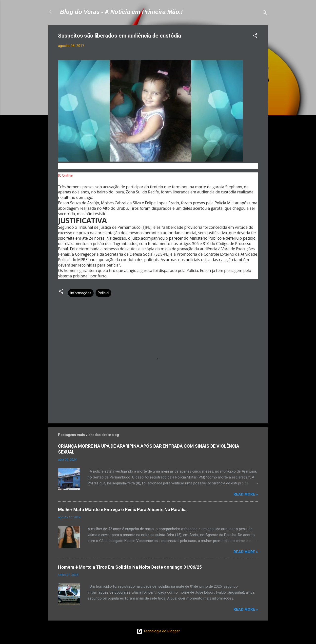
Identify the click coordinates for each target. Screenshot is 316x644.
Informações (81, 293)
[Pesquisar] (265, 13)
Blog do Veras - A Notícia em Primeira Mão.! (121, 12)
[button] (255, 36)
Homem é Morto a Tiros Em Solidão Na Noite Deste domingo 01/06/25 (130, 567)
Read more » (246, 494)
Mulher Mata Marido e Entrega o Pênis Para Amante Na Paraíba (122, 509)
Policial (103, 293)
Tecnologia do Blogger (158, 631)
